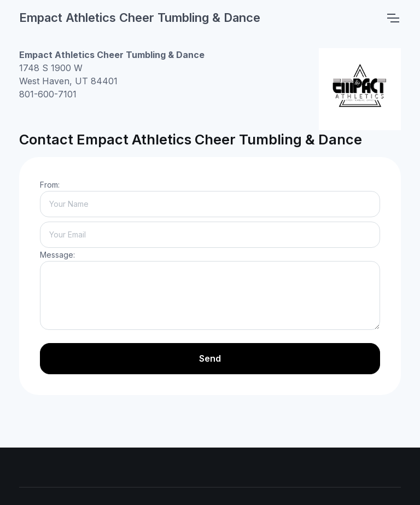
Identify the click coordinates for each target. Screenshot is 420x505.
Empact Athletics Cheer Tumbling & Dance (140, 18)
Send (210, 358)
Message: (57, 255)
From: (50, 185)
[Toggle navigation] (393, 18)
